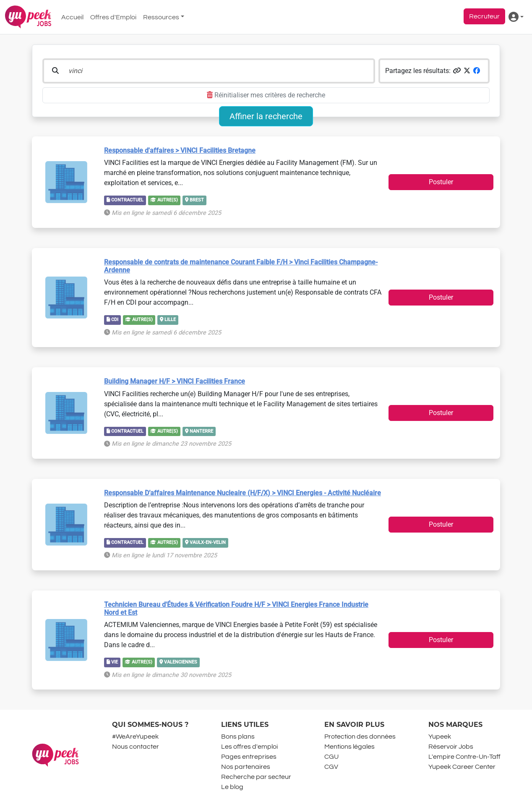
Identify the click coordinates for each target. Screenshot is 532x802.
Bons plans (238, 737)
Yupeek (440, 737)
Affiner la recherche (266, 116)
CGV (331, 767)
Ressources (161, 17)
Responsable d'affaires (180, 150)
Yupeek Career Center (462, 767)
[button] (457, 71)
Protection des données (360, 737)
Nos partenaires (246, 767)
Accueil (72, 17)
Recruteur (484, 16)
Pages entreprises (249, 757)
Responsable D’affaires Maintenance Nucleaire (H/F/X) (243, 493)
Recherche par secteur (256, 777)
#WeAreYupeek (135, 737)
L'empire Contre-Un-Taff (464, 757)
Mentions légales (349, 747)
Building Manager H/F (175, 381)
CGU (331, 757)
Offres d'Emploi (113, 17)
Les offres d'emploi (249, 747)
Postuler (441, 182)
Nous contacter (136, 747)
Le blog (232, 787)
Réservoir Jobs (451, 747)
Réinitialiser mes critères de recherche (266, 95)
